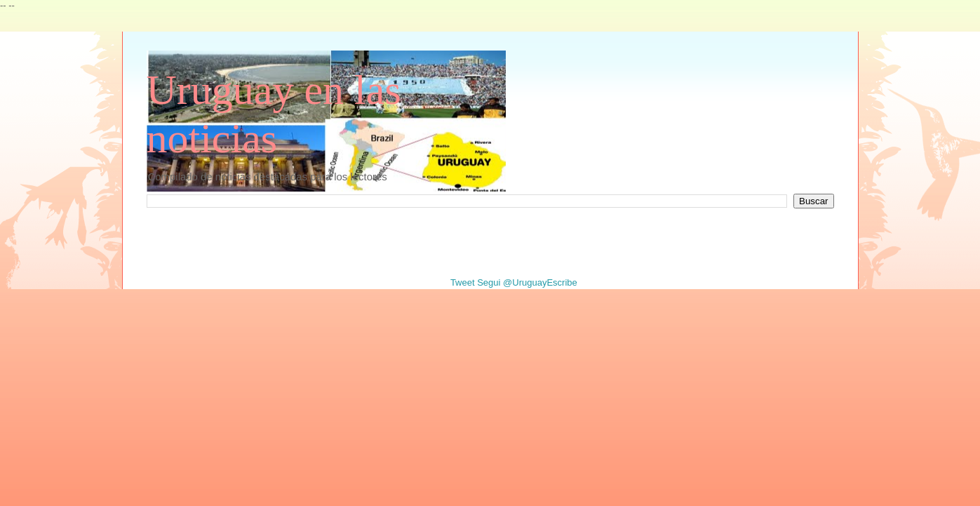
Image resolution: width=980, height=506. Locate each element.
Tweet (463, 282)
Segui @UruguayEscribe (527, 282)
